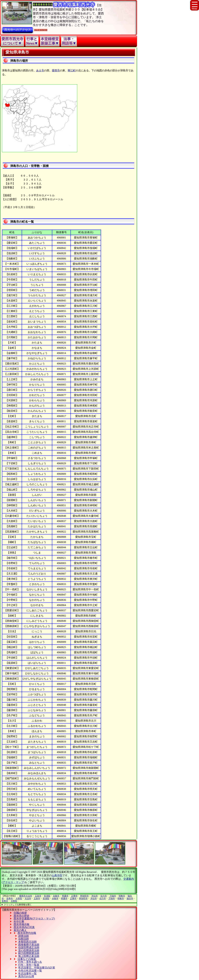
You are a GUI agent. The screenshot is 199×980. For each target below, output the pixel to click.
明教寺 (122, 896)
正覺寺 (74, 896)
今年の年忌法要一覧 (30, 971)
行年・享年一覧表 (29, 965)
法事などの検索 (27, 959)
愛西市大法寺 (26, 896)
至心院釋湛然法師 (29, 950)
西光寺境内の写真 (24, 927)
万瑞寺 (113, 896)
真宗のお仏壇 (26, 976)
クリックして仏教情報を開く (18, 905)
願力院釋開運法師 (29, 953)
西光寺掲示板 (22, 924)
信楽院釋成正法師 (29, 947)
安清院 (47, 896)
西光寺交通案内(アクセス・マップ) (34, 919)
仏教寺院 (57, 875)
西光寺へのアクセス (18, 30)
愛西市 (56, 70)
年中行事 (19, 921)
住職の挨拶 (20, 913)
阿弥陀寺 (84, 896)
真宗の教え (20, 930)
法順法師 (23, 939)
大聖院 (19, 899)
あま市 (40, 70)
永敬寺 (56, 896)
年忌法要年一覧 (27, 974)
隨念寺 (130, 899)
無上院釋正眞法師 (29, 956)
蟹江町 (72, 70)
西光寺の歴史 (22, 916)
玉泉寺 (38, 896)
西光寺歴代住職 (27, 933)
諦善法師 (23, 936)
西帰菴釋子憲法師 (29, 945)
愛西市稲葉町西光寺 (74, 5)
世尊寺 (10, 899)
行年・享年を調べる (30, 962)
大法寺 (28, 899)
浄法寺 (95, 896)
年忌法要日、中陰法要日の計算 (37, 968)
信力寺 (104, 896)
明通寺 (65, 896)
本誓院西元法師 (27, 942)
